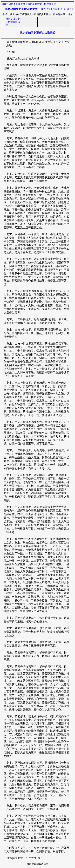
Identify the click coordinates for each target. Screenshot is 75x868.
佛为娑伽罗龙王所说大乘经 (42, 4)
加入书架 (46, 9)
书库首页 (20, 4)
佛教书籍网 (7, 4)
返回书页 (69, 9)
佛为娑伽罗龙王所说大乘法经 (13, 22)
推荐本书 (57, 9)
